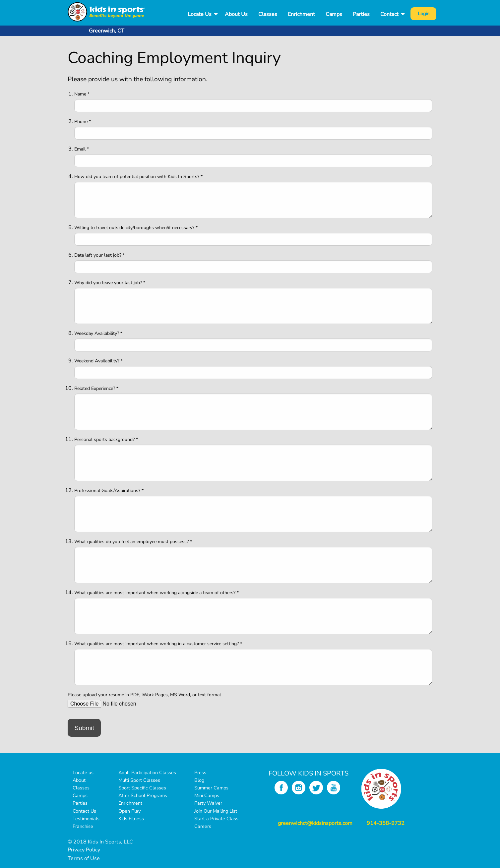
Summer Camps (211, 788)
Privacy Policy (84, 850)
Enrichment (301, 14)
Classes (268, 14)
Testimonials (86, 819)
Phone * (83, 122)
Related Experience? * (96, 388)
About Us (236, 14)
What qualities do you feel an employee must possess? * (133, 542)
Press (200, 773)
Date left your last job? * (99, 255)
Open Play (129, 811)
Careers (203, 826)
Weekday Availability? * (98, 333)
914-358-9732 (386, 823)
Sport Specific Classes (142, 788)
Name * (82, 94)
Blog (199, 780)
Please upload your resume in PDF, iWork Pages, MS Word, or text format (144, 695)
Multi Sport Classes (139, 780)
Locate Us (200, 14)
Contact (389, 14)
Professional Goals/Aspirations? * (109, 491)
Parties (361, 14)
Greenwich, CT (107, 31)
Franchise (83, 826)
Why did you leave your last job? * (110, 283)
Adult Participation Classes (147, 773)
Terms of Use (84, 858)
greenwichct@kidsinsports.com (315, 823)
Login (424, 14)
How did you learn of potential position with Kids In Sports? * (138, 177)
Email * (82, 149)
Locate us (83, 773)
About (79, 780)
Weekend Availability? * (98, 361)
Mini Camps (207, 795)
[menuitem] (201, 14)
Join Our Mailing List (216, 811)
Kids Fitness (131, 819)
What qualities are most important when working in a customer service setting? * (158, 644)
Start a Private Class (216, 819)
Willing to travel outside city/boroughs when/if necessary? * (136, 228)
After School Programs (143, 795)
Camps (334, 14)
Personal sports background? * (106, 439)
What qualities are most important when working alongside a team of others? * (156, 593)
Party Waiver (208, 803)
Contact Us (84, 811)
